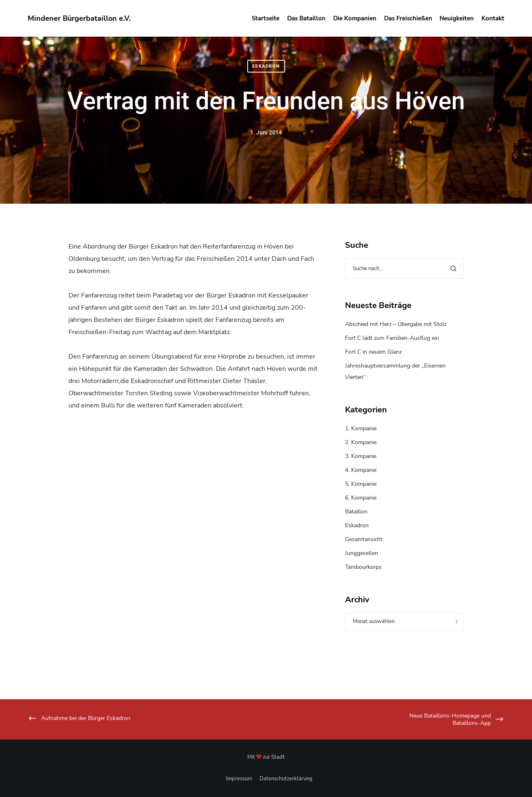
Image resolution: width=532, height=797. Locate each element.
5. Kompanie (361, 484)
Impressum (239, 779)
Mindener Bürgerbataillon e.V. (79, 18)
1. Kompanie (361, 428)
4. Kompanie (361, 470)
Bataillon (356, 512)
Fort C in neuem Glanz (373, 352)
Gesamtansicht (364, 539)
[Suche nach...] (404, 269)
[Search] (453, 269)
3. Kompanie (361, 456)
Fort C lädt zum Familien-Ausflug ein (392, 338)
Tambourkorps (363, 567)
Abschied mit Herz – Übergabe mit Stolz (396, 324)
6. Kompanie (361, 498)
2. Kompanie (361, 442)
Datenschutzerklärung (286, 779)
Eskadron (266, 66)
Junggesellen (362, 553)
